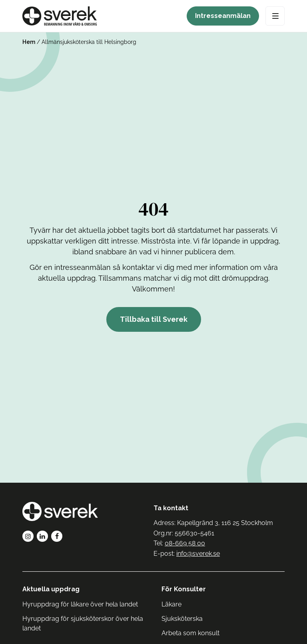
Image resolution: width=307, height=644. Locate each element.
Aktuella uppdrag (51, 589)
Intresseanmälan (223, 16)
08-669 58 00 (185, 543)
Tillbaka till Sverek (154, 319)
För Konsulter (184, 589)
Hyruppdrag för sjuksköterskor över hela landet (83, 623)
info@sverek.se (198, 554)
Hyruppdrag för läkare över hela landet (80, 604)
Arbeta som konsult (190, 633)
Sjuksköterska (182, 619)
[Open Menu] (275, 16)
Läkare (171, 604)
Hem (29, 42)
